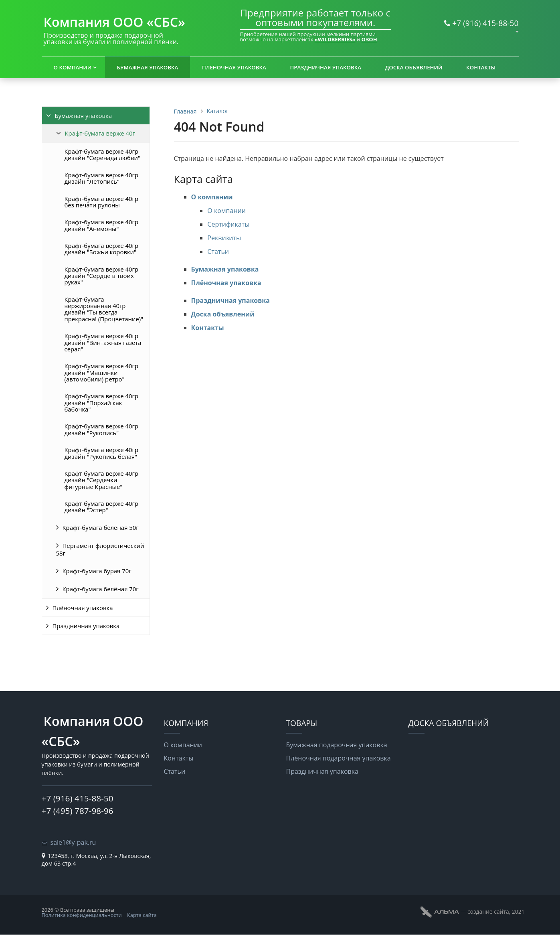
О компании (73, 67)
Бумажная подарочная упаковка (337, 745)
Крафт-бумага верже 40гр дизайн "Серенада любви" (102, 154)
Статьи (218, 251)
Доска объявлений (414, 67)
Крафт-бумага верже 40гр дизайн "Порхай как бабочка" (102, 403)
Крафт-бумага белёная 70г (101, 589)
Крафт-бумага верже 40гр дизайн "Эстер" (102, 507)
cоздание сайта (488, 912)
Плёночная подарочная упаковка (339, 758)
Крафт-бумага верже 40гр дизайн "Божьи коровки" (102, 249)
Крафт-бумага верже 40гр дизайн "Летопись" (102, 178)
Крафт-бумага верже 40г (100, 133)
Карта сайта (142, 915)
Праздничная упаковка (325, 67)
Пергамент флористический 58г (100, 549)
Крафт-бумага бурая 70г (97, 571)
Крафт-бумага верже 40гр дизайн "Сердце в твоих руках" (102, 276)
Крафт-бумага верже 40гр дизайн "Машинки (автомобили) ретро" (102, 372)
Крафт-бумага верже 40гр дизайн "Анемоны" (102, 225)
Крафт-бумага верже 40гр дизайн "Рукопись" (102, 429)
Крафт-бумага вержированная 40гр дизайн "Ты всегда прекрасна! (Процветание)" (104, 309)
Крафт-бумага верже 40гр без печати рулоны (102, 202)
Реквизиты (224, 238)
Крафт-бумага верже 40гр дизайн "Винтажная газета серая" (103, 342)
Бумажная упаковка (148, 67)
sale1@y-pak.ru (73, 842)
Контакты (481, 67)
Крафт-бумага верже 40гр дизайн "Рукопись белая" (102, 453)
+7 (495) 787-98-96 (78, 811)
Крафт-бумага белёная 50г (101, 527)
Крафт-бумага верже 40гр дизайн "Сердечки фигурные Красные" (102, 480)
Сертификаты (228, 224)
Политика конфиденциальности (82, 915)
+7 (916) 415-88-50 (485, 23)
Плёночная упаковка (234, 67)
